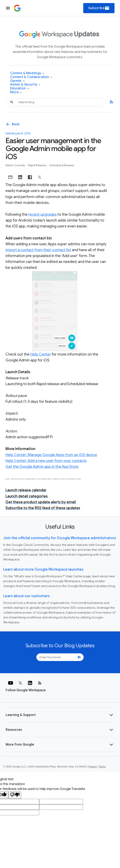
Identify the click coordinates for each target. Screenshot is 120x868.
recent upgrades (43, 214)
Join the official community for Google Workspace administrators (60, 538)
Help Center (41, 354)
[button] (60, 715)
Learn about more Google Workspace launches (43, 569)
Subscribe (99, 8)
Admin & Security (25, 85)
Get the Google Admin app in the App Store (42, 467)
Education (19, 88)
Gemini (17, 81)
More (16, 92)
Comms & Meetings (27, 73)
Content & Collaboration (31, 77)
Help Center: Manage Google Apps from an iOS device (51, 455)
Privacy (92, 767)
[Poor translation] (15, 795)
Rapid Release (37, 165)
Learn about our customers (26, 596)
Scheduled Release (62, 165)
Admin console (16, 165)
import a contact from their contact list (38, 250)
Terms (102, 767)
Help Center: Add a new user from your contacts (46, 461)
